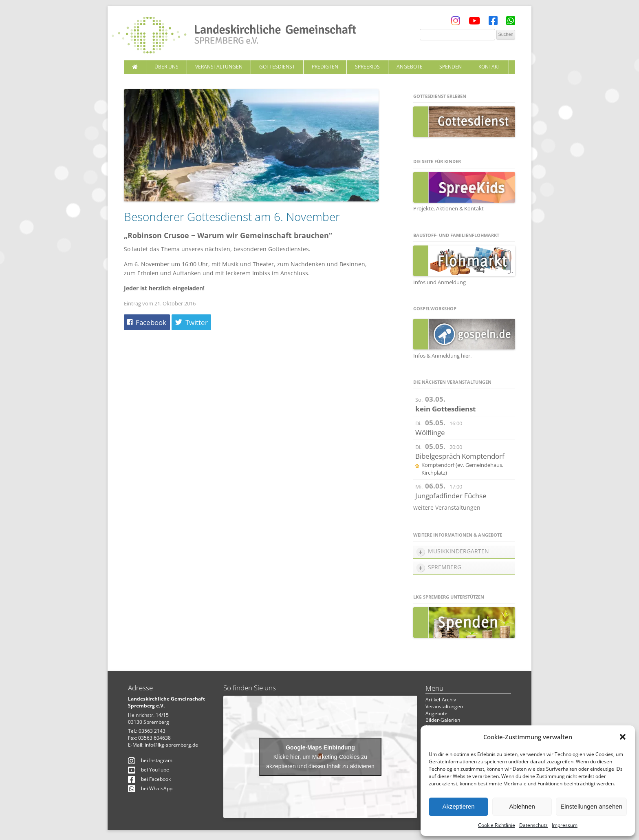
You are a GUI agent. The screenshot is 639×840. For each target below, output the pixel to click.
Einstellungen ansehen (591, 806)
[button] (623, 737)
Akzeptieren (458, 806)
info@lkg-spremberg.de (171, 745)
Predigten (325, 67)
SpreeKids (367, 67)
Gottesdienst (277, 67)
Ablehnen (522, 806)
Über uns (166, 67)
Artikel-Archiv (441, 700)
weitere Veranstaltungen (447, 507)
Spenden (451, 67)
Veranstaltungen (219, 67)
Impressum (565, 825)
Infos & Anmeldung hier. (442, 356)
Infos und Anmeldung (440, 282)
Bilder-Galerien (443, 720)
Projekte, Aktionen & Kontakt (448, 208)
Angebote (410, 67)
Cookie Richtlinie (497, 825)
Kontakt (489, 67)
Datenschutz (533, 825)
